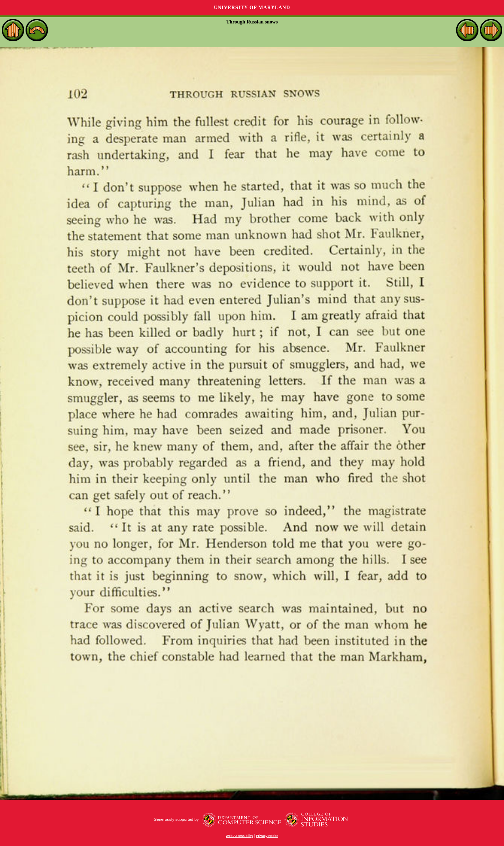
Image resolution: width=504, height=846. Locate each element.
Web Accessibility (239, 836)
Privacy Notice (267, 836)
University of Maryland (252, 8)
